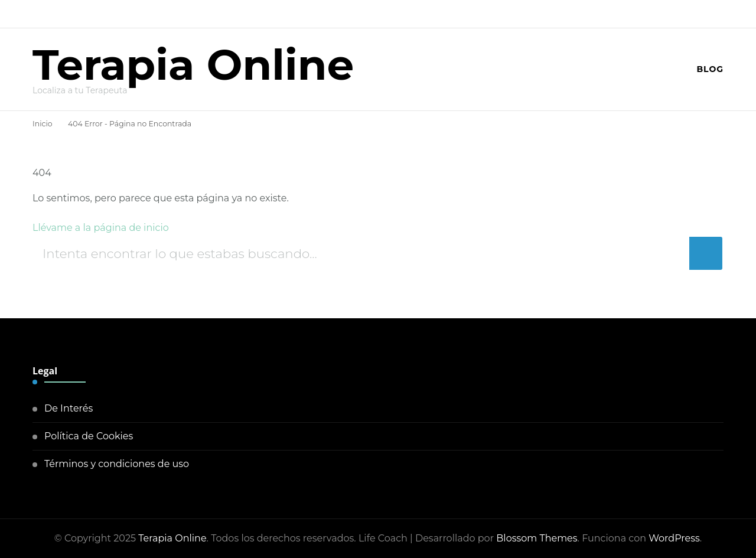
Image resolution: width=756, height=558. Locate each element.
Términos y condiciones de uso (117, 464)
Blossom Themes (537, 538)
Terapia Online (193, 64)
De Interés (69, 408)
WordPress (674, 538)
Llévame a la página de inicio (101, 228)
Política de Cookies (89, 436)
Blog (710, 69)
